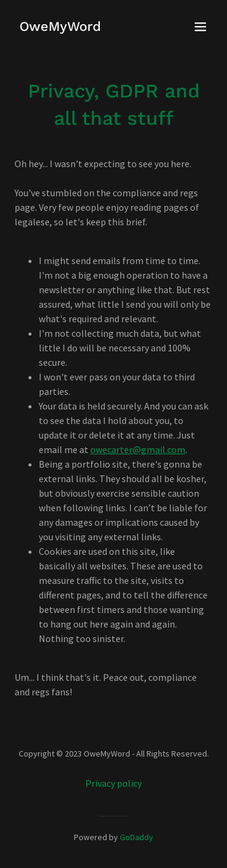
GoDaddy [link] (137, 837)
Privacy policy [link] (113, 783)
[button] (200, 27)
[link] (60, 27)
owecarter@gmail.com (138, 449)
